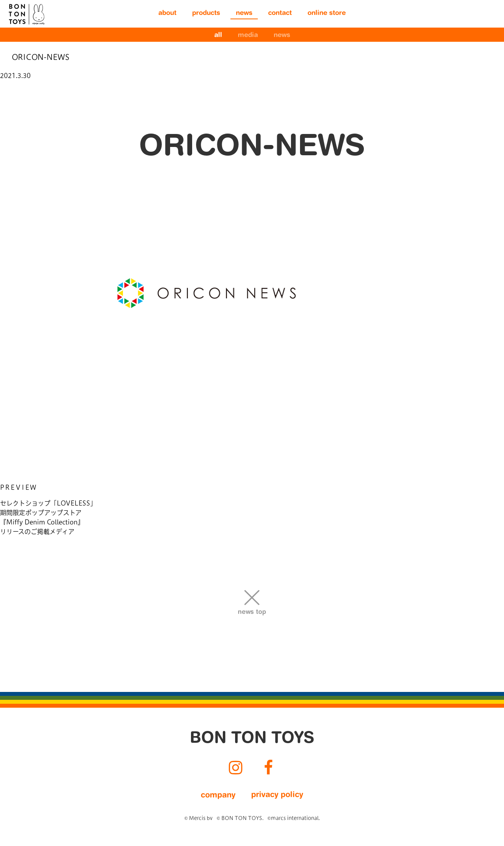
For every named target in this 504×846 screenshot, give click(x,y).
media (248, 36)
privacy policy (277, 795)
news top (252, 612)
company (218, 796)
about (167, 14)
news (244, 14)
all (218, 36)
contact (280, 14)
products (206, 14)
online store (327, 14)
